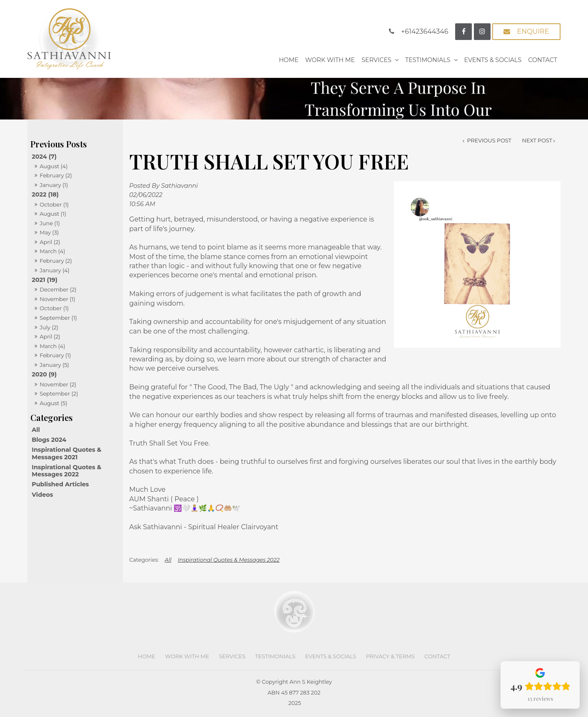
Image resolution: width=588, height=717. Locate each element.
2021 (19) (45, 280)
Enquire (533, 31)
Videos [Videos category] (42, 495)
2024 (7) (44, 157)
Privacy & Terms (390, 656)
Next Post (537, 141)
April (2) (50, 242)
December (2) (58, 289)
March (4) (52, 251)
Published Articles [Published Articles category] (60, 484)
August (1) (53, 214)
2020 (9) (44, 374)
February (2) (56, 175)
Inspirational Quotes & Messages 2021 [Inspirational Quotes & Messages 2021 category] (66, 453)
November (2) (58, 384)
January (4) (55, 270)
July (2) (49, 327)
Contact (543, 60)
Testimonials (428, 60)
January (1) (54, 185)
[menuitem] (147, 657)
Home (289, 60)
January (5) (54, 365)
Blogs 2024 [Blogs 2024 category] (49, 440)
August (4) (54, 166)
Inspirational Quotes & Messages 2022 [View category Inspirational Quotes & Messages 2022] (229, 560)
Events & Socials (493, 60)
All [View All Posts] (36, 430)
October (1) (54, 204)
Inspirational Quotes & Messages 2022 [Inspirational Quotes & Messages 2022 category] (66, 471)
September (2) (59, 393)
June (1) (50, 223)
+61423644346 (425, 31)
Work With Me (330, 60)
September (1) (58, 318)
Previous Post (488, 141)
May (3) (49, 232)
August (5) (53, 403)
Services (376, 60)
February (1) (55, 355)
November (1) (57, 299)
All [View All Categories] (168, 560)
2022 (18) (45, 194)
